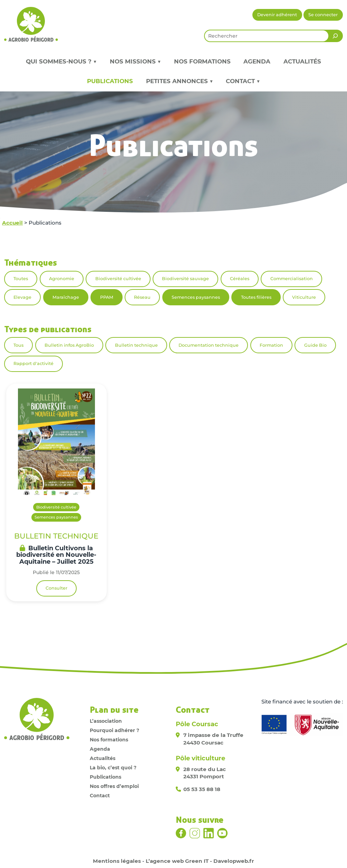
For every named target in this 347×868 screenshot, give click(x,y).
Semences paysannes (196, 297)
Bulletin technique (136, 345)
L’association (106, 721)
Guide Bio (315, 345)
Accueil (12, 223)
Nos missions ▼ (135, 61)
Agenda (257, 61)
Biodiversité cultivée (118, 279)
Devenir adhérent (277, 15)
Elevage (22, 297)
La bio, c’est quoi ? (113, 768)
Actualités (302, 61)
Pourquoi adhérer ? (114, 730)
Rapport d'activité (33, 363)
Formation (271, 345)
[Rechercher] (335, 36)
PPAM (107, 297)
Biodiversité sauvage (185, 279)
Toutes (21, 279)
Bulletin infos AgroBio (69, 345)
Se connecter (323, 15)
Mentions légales (117, 861)
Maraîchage (66, 297)
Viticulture (304, 297)
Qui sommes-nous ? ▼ (61, 61)
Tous (18, 345)
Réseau (142, 297)
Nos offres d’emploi (114, 786)
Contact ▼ (243, 81)
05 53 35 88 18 (202, 789)
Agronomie (62, 279)
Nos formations (202, 61)
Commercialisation (292, 279)
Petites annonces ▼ (180, 81)
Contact (100, 796)
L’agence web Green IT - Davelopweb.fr (200, 861)
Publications (110, 81)
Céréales (240, 279)
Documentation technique (209, 345)
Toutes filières (256, 297)
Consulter (56, 588)
